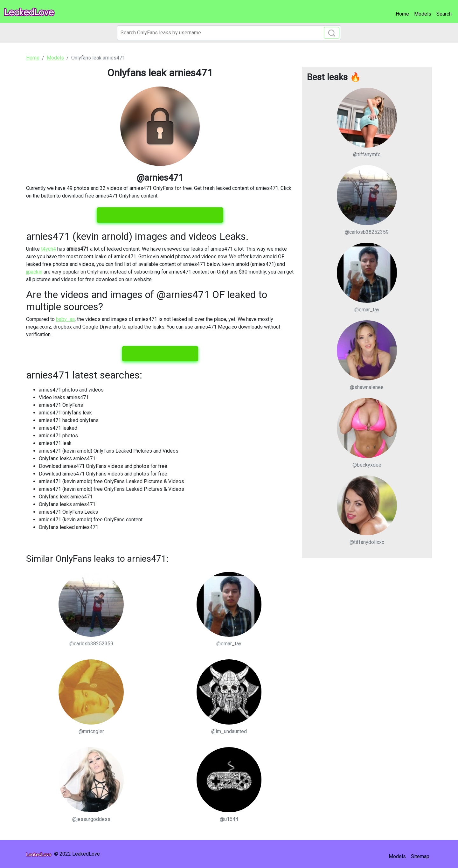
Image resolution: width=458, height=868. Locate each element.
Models (423, 14)
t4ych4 (49, 249)
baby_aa (65, 319)
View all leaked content (160, 354)
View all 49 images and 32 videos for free (160, 215)
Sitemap (420, 856)
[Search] (229, 33)
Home (402, 14)
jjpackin (34, 272)
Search (444, 14)
